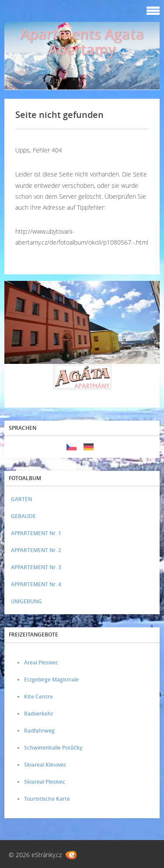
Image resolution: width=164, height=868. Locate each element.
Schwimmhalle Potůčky (53, 748)
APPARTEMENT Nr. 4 (36, 584)
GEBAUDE (23, 516)
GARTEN (21, 499)
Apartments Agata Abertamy (82, 41)
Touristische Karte (47, 799)
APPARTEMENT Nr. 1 (36, 533)
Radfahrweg (39, 731)
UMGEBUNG (26, 601)
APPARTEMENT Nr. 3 (36, 567)
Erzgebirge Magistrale (51, 680)
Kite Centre (38, 697)
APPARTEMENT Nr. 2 (36, 550)
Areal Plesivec (41, 662)
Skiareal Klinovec (45, 765)
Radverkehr (39, 714)
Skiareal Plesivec (45, 782)
